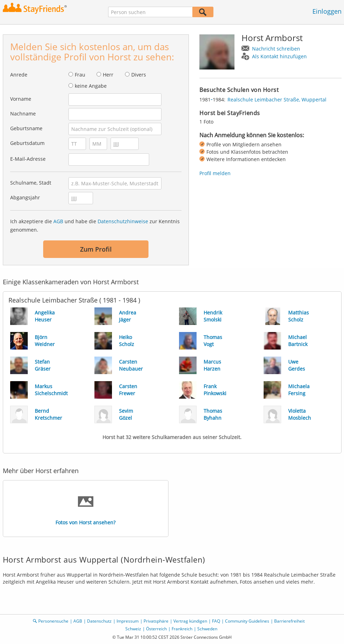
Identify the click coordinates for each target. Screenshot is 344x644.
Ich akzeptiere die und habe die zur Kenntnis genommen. (95, 225)
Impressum (128, 621)
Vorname (21, 99)
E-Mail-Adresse (28, 159)
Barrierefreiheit (289, 621)
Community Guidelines (247, 621)
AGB (58, 221)
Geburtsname (26, 128)
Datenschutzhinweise (123, 221)
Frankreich (182, 629)
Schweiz (133, 629)
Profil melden (215, 173)
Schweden (207, 629)
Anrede (19, 75)
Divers (139, 75)
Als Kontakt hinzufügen (279, 56)
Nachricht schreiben (276, 49)
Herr (108, 75)
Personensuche (53, 621)
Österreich (156, 629)
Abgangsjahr (25, 197)
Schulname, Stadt (31, 183)
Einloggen (327, 11)
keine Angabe (91, 86)
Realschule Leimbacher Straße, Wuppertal (277, 99)
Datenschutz (99, 621)
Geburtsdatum (27, 143)
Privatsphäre (156, 621)
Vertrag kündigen (190, 621)
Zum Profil (96, 249)
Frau (80, 75)
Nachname (23, 114)
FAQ (216, 621)
